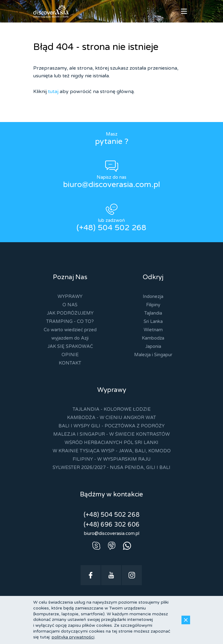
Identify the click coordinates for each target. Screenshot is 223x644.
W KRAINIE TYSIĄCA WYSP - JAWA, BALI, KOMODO (112, 451)
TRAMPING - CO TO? (70, 321)
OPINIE (70, 355)
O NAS (70, 305)
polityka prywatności (73, 637)
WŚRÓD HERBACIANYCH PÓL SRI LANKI (112, 442)
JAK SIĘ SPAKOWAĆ (70, 346)
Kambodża (153, 338)
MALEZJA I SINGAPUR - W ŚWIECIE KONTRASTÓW (112, 434)
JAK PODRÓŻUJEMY (70, 313)
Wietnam (153, 330)
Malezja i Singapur (153, 355)
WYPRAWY (70, 296)
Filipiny (153, 305)
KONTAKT (70, 363)
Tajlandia (153, 313)
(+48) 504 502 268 (112, 228)
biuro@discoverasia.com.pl (112, 185)
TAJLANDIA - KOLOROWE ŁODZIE (112, 409)
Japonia (153, 346)
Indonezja (153, 296)
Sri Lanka (153, 321)
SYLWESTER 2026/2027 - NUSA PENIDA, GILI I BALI (112, 467)
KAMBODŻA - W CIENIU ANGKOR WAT (112, 418)
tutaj (53, 92)
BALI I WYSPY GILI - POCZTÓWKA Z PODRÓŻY (112, 426)
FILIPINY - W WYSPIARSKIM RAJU (112, 459)
